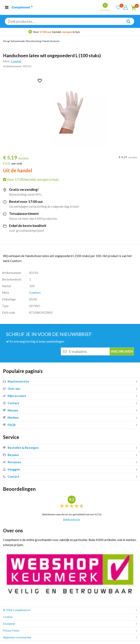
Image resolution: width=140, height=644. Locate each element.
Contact (11, 403)
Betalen (11, 455)
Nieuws (11, 410)
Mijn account (15, 396)
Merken (11, 417)
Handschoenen (51, 41)
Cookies (8, 617)
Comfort (16, 61)
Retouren (12, 462)
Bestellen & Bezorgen (21, 448)
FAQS (9, 425)
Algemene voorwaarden (17, 637)
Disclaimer (9, 624)
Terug (6, 41)
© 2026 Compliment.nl (17, 610)
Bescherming (34, 41)
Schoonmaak (18, 41)
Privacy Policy (11, 631)
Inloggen (12, 469)
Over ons (12, 389)
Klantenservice (16, 381)
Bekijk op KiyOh (72, 519)
